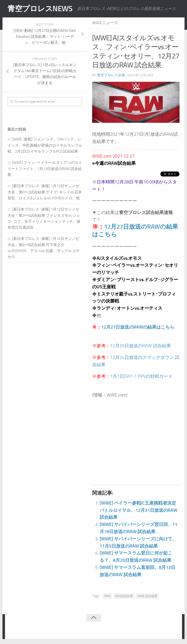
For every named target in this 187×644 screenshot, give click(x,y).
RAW (107, 596)
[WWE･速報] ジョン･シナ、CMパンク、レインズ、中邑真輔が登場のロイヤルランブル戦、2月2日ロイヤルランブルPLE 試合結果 (45, 145)
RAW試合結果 (124, 596)
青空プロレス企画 (111, 75)
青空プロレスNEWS (40, 9)
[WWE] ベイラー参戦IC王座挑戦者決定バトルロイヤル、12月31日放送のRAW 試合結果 (138, 510)
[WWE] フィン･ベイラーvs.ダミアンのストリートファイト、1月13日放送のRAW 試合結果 (45, 169)
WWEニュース (105, 23)
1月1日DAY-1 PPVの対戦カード (141, 376)
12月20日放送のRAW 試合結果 (140, 346)
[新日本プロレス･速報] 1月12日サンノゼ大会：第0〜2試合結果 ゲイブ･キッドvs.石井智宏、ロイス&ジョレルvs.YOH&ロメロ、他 (45, 192)
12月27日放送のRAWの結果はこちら (138, 327)
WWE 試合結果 (147, 596)
